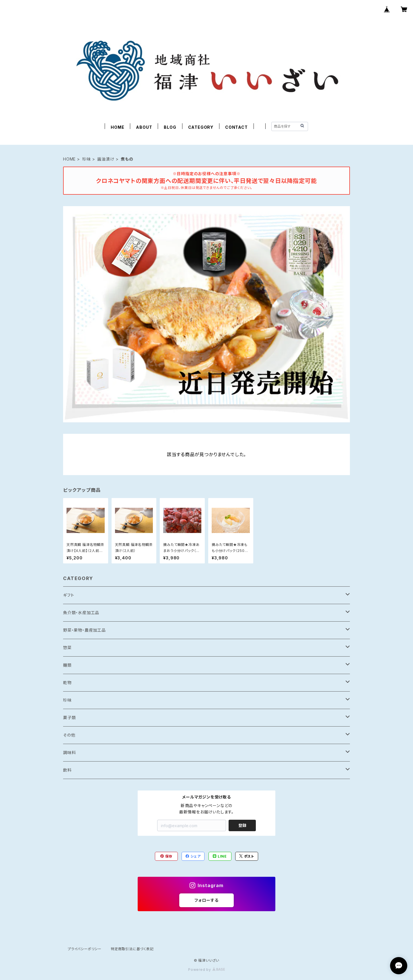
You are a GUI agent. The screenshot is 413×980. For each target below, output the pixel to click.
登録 (242, 825)
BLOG (170, 127)
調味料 (69, 752)
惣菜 (67, 648)
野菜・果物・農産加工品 (84, 630)
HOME (117, 127)
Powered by (206, 970)
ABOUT (144, 127)
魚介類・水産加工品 (81, 613)
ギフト (69, 595)
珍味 (87, 159)
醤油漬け (106, 159)
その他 (69, 735)
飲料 (67, 770)
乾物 (67, 683)
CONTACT (236, 127)
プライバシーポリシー (85, 949)
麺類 (67, 665)
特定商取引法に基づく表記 (132, 949)
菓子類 (69, 718)
